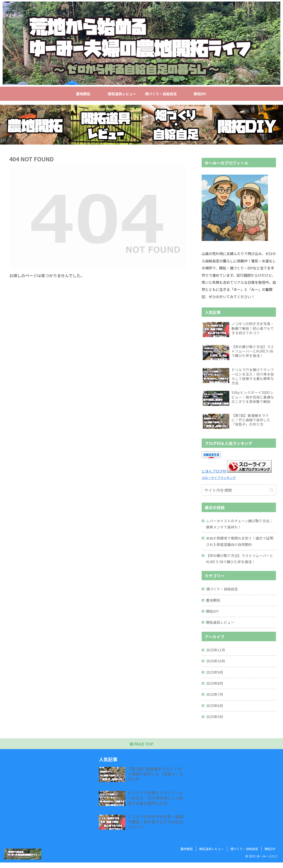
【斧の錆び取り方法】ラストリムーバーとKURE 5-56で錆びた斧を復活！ (240, 561)
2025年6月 (215, 710)
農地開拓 (213, 603)
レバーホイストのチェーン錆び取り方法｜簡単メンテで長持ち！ (240, 526)
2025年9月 (215, 676)
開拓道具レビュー (220, 626)
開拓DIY (213, 614)
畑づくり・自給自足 (222, 592)
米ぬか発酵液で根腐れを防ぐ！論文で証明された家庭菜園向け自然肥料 (240, 544)
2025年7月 (215, 699)
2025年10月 (216, 665)
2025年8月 (215, 688)
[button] (271, 491)
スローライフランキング (220, 479)
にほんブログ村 (214, 473)
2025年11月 (216, 654)
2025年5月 (215, 721)
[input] (239, 492)
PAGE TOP (142, 749)
